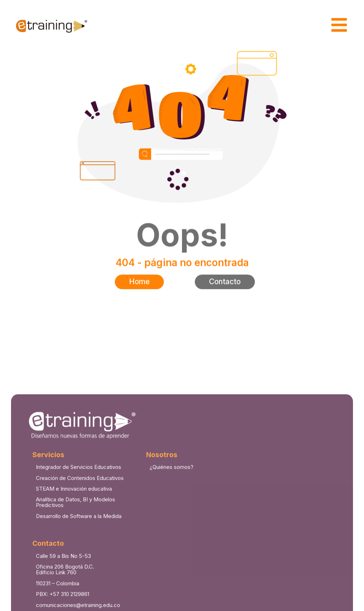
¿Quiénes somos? (172, 555)
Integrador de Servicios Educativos (79, 555)
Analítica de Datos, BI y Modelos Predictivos (76, 591)
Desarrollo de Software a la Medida (79, 604)
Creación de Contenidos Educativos (80, 566)
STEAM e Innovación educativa (74, 577)
